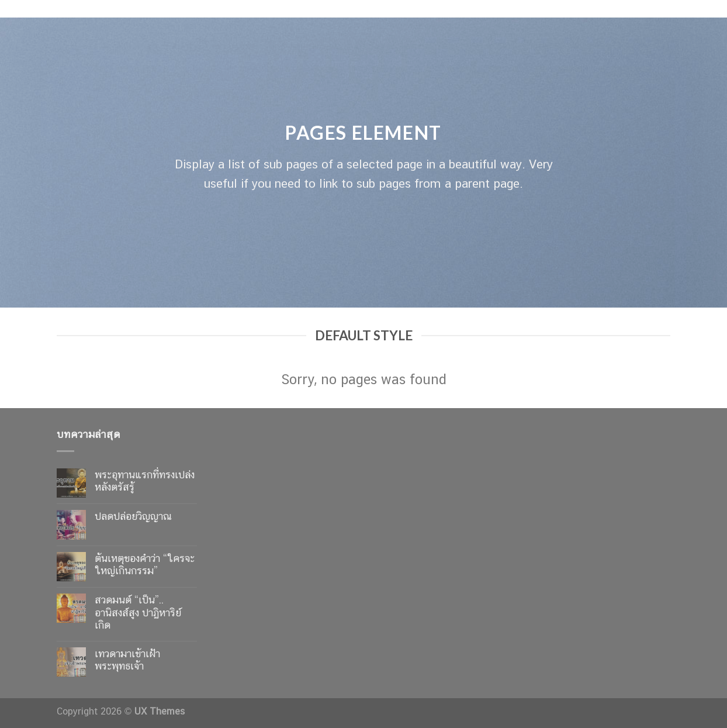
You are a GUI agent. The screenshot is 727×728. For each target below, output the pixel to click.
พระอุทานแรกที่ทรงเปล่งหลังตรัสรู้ (145, 481)
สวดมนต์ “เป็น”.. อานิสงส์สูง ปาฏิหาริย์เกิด (138, 612)
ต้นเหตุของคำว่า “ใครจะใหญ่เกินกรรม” (145, 565)
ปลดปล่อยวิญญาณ (133, 516)
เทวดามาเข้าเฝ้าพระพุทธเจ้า (127, 660)
